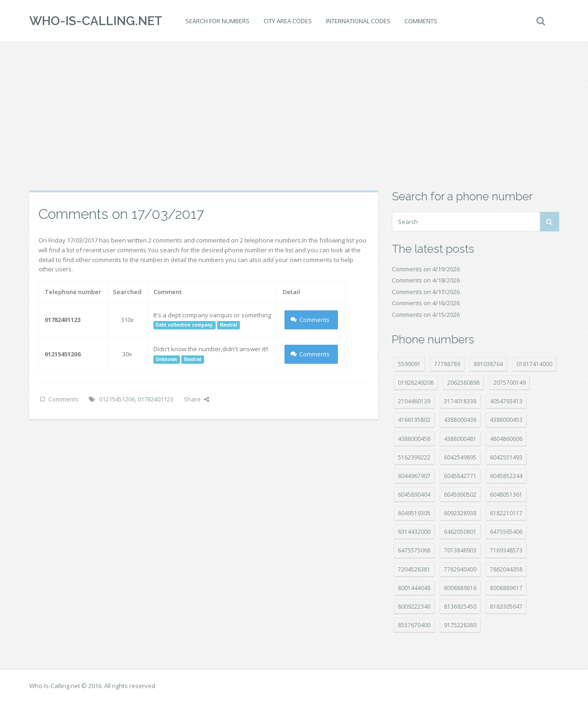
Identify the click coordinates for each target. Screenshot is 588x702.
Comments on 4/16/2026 (426, 303)
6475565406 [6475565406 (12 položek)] (506, 532)
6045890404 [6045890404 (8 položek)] (414, 495)
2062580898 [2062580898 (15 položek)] (463, 383)
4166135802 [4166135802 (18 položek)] (414, 420)
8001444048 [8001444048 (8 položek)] (414, 588)
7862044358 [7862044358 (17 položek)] (506, 569)
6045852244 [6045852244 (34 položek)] (506, 476)
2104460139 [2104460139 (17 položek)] (414, 401)
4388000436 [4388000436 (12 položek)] (460, 420)
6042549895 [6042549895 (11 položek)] (460, 457)
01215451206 (117, 399)
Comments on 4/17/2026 (426, 292)
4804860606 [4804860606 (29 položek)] (506, 439)
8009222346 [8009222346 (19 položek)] (414, 607)
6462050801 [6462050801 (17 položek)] (460, 532)
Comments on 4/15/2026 (426, 315)
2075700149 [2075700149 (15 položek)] (509, 383)
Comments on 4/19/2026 (426, 269)
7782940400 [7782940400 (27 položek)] (460, 569)
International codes (358, 21)
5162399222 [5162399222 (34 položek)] (414, 457)
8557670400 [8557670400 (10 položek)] (414, 625)
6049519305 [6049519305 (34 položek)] (414, 513)
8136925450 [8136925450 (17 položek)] (460, 607)
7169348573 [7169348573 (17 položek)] (506, 550)
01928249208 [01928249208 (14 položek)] (416, 383)
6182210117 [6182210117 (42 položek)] (506, 513)
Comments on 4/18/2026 (426, 280)
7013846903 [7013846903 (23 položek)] (460, 550)
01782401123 (155, 399)
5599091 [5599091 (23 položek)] (409, 364)
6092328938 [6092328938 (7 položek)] (460, 513)
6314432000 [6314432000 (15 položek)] (414, 532)
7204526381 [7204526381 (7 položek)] (414, 569)
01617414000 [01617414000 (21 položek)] (534, 364)
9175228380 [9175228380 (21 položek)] (460, 625)
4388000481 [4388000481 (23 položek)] (460, 439)
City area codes (288, 21)
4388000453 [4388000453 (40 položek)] (506, 420)
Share (196, 399)
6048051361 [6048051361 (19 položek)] (506, 495)
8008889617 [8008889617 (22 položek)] (506, 588)
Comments (421, 21)
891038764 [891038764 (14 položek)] (488, 364)
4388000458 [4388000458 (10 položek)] (414, 439)
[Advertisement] (294, 116)
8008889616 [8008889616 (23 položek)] (460, 588)
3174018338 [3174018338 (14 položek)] (460, 401)
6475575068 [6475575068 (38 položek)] (414, 550)
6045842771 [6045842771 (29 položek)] (460, 476)
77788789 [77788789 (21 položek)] (447, 364)
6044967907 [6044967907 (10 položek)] (414, 476)
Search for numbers (218, 21)
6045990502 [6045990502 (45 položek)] (460, 495)
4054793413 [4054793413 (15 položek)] (506, 401)
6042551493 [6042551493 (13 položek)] (506, 457)
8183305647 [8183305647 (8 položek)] (506, 607)
